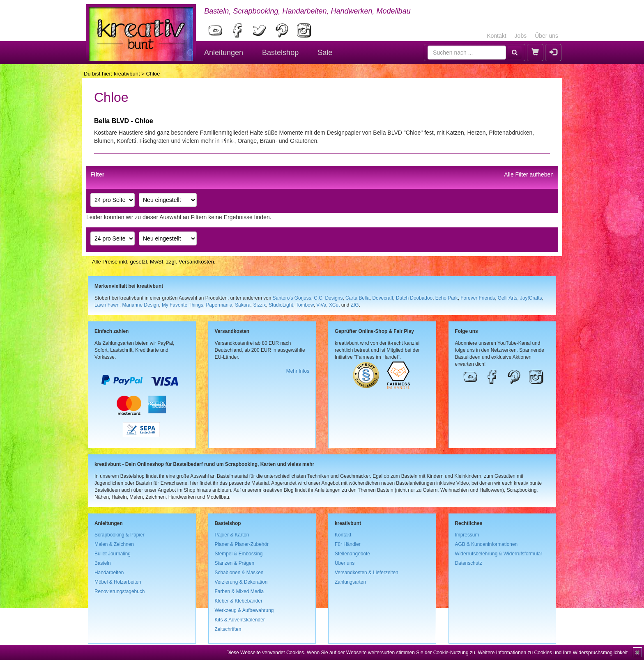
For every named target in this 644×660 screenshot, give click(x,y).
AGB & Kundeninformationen (486, 544)
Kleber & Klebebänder (239, 601)
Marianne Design (140, 305)
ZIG (355, 305)
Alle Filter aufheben (529, 174)
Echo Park (447, 298)
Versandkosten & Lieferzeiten (367, 573)
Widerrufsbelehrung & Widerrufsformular (499, 554)
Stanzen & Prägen (235, 563)
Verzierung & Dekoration (241, 582)
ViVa (321, 305)
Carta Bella (358, 298)
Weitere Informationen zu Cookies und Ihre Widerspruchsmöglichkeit (553, 653)
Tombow (305, 305)
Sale (325, 53)
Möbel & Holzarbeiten (118, 582)
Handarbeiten (109, 573)
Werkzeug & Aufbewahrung (244, 610)
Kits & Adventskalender (240, 620)
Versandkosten (196, 262)
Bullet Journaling (113, 554)
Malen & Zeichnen (114, 544)
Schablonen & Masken (239, 573)
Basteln (103, 563)
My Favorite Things (183, 305)
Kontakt (496, 36)
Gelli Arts (508, 298)
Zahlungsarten (350, 582)
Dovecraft (383, 298)
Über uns (546, 36)
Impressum (467, 535)
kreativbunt (127, 74)
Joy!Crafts (531, 298)
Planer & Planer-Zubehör (242, 544)
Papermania (219, 305)
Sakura (243, 305)
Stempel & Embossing (239, 554)
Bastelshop (280, 53)
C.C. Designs (328, 298)
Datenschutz (469, 563)
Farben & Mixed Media (239, 591)
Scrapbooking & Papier (120, 535)
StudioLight (281, 305)
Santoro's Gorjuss (292, 298)
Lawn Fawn (107, 305)
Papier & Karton (232, 535)
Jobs (521, 36)
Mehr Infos (298, 371)
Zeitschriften (228, 629)
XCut (334, 305)
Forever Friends (478, 298)
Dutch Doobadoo (414, 298)
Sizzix (259, 305)
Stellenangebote (352, 554)
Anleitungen (224, 53)
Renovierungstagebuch (120, 591)
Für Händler (348, 544)
